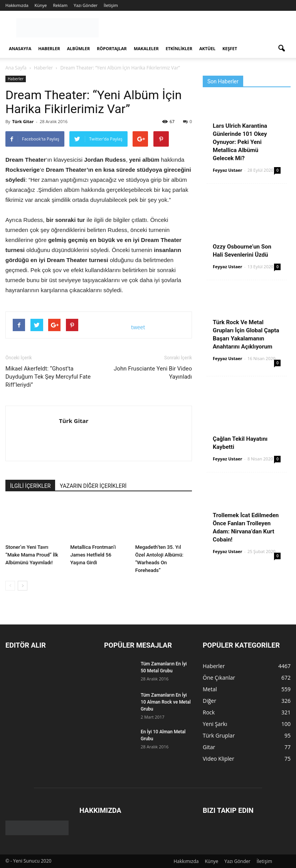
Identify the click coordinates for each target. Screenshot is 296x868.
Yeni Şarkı (215, 724)
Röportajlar (112, 48)
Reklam (60, 5)
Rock (209, 712)
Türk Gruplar (219, 735)
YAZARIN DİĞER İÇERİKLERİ (93, 486)
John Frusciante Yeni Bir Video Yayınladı (153, 373)
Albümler (79, 48)
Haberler (49, 48)
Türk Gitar (23, 121)
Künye (41, 5)
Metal (210, 689)
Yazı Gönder (86, 5)
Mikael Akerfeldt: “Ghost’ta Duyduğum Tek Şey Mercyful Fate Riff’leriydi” (48, 377)
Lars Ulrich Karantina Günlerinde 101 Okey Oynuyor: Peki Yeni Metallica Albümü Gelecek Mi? (240, 142)
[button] (281, 49)
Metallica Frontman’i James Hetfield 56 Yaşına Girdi (93, 555)
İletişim (111, 5)
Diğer (209, 701)
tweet (138, 327)
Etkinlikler (179, 48)
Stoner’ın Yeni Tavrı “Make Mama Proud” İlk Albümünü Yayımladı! (32, 555)
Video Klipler (219, 759)
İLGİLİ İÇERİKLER (30, 486)
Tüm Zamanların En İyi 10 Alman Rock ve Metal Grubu (166, 702)
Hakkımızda (17, 5)
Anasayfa (20, 48)
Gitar (209, 747)
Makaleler (146, 48)
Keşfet (230, 48)
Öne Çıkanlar (219, 678)
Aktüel (207, 48)
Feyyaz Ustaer (228, 170)
